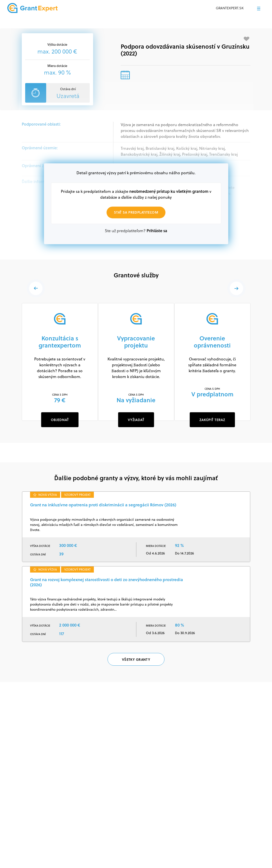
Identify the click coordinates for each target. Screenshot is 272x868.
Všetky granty (136, 659)
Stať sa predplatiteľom (136, 212)
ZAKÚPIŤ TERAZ (212, 420)
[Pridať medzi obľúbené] (247, 39)
